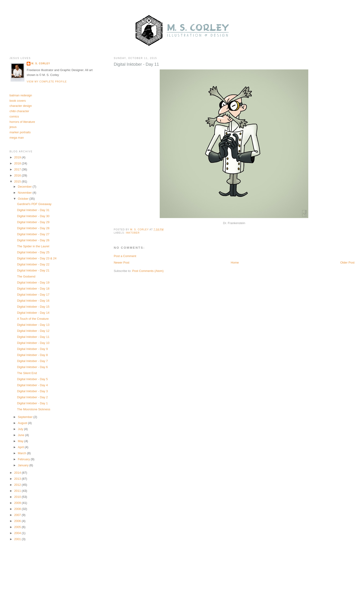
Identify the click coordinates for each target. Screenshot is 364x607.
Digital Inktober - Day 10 (33, 343)
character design (21, 106)
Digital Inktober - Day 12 (33, 331)
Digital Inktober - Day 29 (33, 222)
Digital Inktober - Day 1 (32, 403)
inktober (133, 233)
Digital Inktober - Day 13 (33, 325)
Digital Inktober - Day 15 (33, 307)
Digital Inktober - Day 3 (32, 391)
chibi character (19, 111)
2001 (18, 539)
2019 (18, 157)
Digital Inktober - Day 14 (33, 313)
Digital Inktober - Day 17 (33, 295)
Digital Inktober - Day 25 (33, 252)
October (24, 199)
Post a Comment (125, 256)
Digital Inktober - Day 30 (33, 216)
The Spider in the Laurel (33, 246)
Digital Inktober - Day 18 (33, 289)
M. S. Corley (41, 64)
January (24, 465)
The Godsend (26, 276)
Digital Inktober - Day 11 (33, 337)
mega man (17, 138)
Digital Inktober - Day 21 (33, 270)
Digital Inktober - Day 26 (33, 240)
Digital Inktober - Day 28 (33, 228)
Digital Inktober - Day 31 (33, 210)
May (21, 441)
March (23, 453)
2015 (18, 181)
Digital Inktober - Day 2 (32, 397)
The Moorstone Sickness (34, 409)
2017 (18, 169)
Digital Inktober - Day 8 (32, 355)
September (26, 417)
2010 (18, 497)
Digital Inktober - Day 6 (32, 367)
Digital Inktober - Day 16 (33, 301)
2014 (18, 473)
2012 (18, 485)
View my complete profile (47, 82)
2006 (18, 521)
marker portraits (20, 132)
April (21, 447)
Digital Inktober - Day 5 (32, 379)
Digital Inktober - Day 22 (33, 264)
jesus (13, 127)
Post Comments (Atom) (148, 271)
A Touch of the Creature (33, 319)
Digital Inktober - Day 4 (32, 385)
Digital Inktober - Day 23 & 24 (37, 258)
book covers (18, 101)
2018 (18, 163)
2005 (18, 527)
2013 (18, 479)
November (25, 193)
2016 (18, 175)
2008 (18, 509)
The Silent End (27, 373)
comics (14, 116)
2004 (18, 533)
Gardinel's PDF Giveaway (34, 204)
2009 (18, 503)
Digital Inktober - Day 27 (33, 234)
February (24, 459)
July (21, 429)
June (22, 435)
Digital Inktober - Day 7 (32, 361)
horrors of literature (22, 122)
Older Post (347, 263)
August (23, 423)
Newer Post (122, 263)
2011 (18, 491)
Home (235, 263)
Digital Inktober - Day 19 (33, 282)
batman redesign (21, 95)
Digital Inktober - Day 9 (32, 349)
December (25, 187)
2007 (18, 515)
